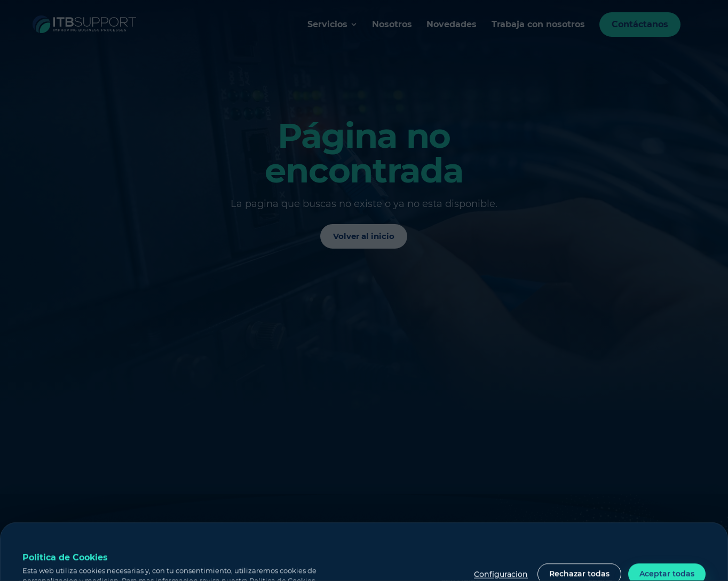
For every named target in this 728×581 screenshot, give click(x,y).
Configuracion (501, 574)
